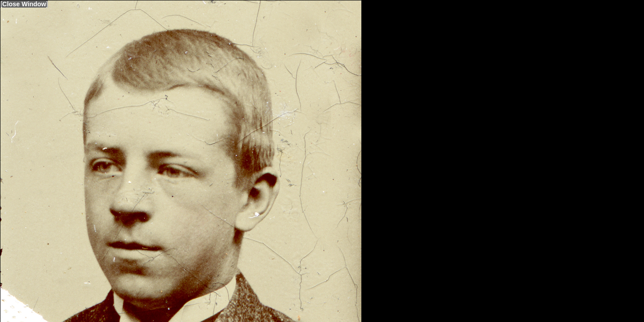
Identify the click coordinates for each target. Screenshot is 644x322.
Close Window (24, 4)
